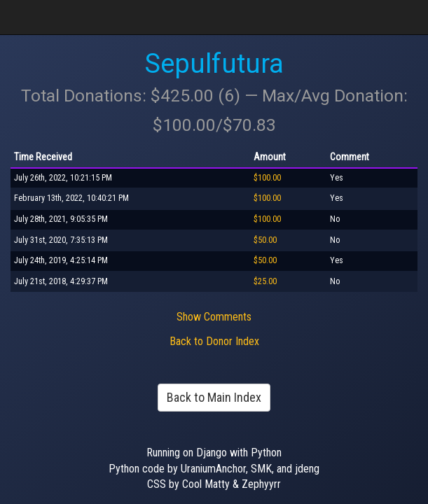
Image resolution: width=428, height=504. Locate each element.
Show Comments (214, 317)
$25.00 (265, 281)
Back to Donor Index (214, 341)
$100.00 (267, 178)
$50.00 (265, 240)
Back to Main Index (214, 397)
